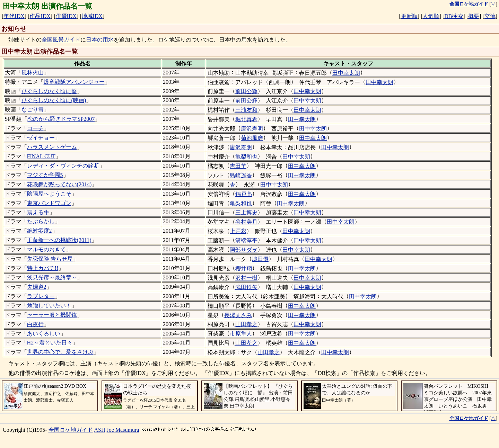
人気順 (431, 16)
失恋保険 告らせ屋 (50, 259)
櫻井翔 (244, 268)
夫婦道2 (37, 287)
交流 (490, 16)
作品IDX (40, 16)
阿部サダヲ (244, 250)
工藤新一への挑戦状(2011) (59, 240)
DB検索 (454, 16)
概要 (474, 16)
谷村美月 (246, 222)
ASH (100, 430)
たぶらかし (41, 221)
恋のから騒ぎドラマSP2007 (61, 119)
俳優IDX (66, 16)
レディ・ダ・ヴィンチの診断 (63, 166)
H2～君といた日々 (50, 343)
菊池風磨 (252, 138)
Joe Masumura (123, 430)
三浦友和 (246, 110)
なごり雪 (33, 110)
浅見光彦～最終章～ (52, 277)
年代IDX (14, 16)
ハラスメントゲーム (52, 147)
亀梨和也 (246, 157)
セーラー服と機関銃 (52, 315)
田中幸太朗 (346, 73)
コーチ (35, 128)
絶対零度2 (40, 231)
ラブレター (41, 296)
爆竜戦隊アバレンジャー (74, 82)
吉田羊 (238, 166)
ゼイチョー (41, 138)
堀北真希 (246, 119)
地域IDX (92, 16)
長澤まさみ (238, 315)
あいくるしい (44, 334)
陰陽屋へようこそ (49, 194)
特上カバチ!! (43, 268)
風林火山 (33, 73)
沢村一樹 (246, 278)
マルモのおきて (46, 249)
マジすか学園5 (45, 175)
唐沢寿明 (252, 129)
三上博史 (246, 212)
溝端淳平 (246, 240)
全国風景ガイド (61, 40)
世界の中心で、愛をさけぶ (60, 352)
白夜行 (35, 324)
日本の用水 (100, 40)
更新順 (409, 16)
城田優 (260, 259)
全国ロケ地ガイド (71, 430)
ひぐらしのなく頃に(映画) (54, 100)
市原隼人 (241, 334)
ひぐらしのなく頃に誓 (49, 91)
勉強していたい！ (49, 306)
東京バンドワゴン (49, 203)
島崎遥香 (241, 175)
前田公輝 (246, 91)
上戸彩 (238, 231)
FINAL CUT (41, 156)
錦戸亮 (244, 194)
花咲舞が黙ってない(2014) (59, 184)
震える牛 (38, 212)
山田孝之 (246, 324)
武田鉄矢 (246, 287)
